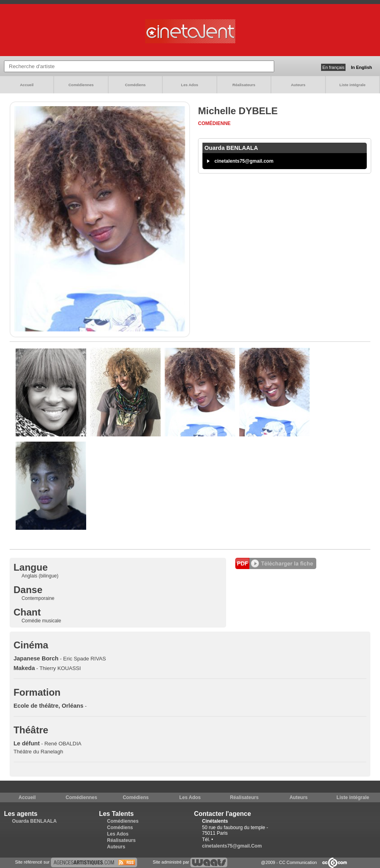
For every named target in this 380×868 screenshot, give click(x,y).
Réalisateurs (244, 85)
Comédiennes (81, 85)
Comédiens (135, 85)
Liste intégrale (353, 85)
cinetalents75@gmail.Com (232, 846)
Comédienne (214, 123)
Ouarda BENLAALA (34, 821)
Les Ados (190, 85)
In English (361, 67)
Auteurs (298, 85)
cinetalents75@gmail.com (244, 161)
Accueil (27, 85)
